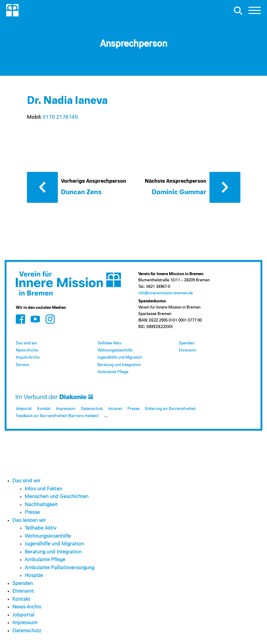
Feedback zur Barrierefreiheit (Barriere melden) (57, 416)
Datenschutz (92, 409)
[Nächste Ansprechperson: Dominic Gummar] (193, 187)
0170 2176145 (60, 117)
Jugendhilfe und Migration (120, 358)
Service (22, 365)
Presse (133, 409)
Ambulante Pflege (113, 372)
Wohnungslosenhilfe (115, 350)
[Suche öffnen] (238, 11)
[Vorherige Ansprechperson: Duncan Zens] (80, 187)
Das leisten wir (29, 520)
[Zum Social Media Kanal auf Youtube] (35, 319)
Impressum (66, 409)
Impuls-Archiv (28, 358)
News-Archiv (27, 350)
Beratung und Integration (119, 365)
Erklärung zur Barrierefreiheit (170, 409)
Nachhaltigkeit (41, 505)
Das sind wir (26, 343)
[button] (255, 12)
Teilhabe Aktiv (109, 343)
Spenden (187, 343)
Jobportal (24, 409)
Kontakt (44, 409)
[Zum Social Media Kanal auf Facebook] (20, 319)
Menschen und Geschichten (57, 497)
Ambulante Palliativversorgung (60, 568)
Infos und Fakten (43, 489)
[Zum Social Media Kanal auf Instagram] (50, 319)
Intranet (115, 409)
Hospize (34, 576)
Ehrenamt (187, 350)
